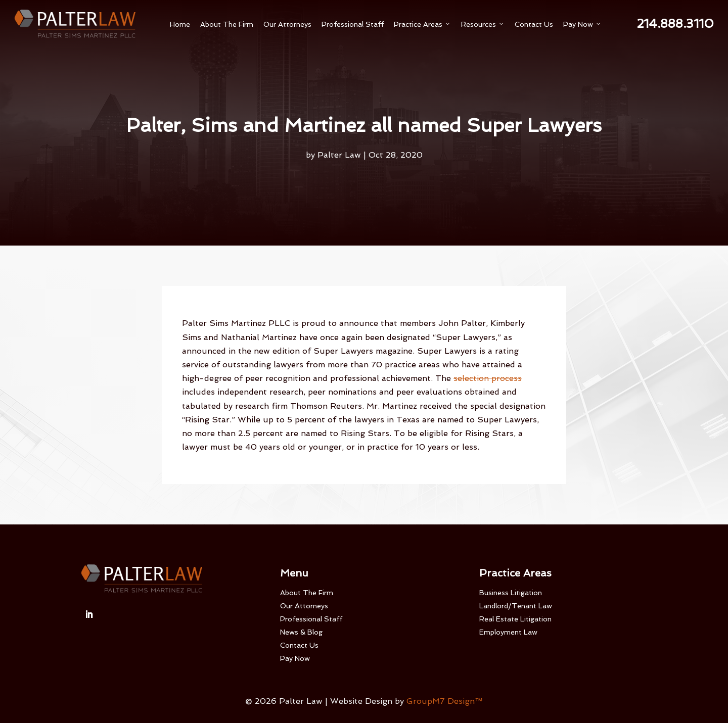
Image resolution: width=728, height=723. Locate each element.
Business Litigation (511, 593)
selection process (488, 378)
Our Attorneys (287, 24)
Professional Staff (353, 24)
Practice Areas (422, 24)
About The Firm (227, 24)
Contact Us (534, 24)
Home (180, 24)
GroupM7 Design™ (445, 701)
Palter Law (339, 155)
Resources (483, 24)
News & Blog (301, 632)
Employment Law (508, 632)
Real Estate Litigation (515, 619)
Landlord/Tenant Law (516, 606)
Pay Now (582, 24)
